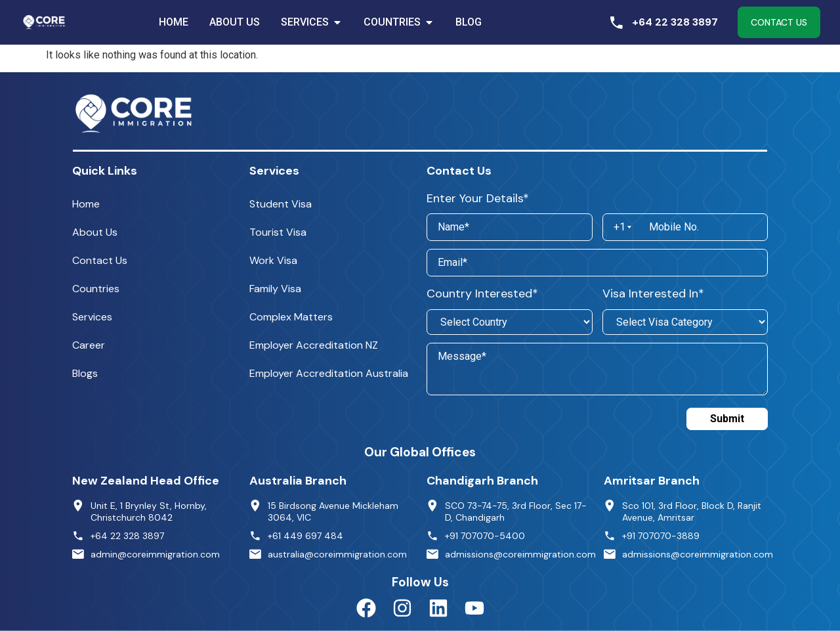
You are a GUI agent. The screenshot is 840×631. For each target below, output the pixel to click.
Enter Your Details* (478, 198)
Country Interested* (482, 294)
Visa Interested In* (653, 294)
